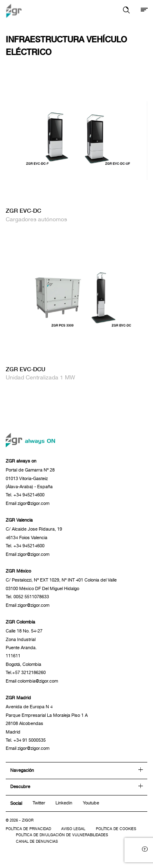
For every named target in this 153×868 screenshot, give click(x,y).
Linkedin (64, 803)
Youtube (91, 803)
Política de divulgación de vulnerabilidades (62, 835)
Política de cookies (116, 829)
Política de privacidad (28, 829)
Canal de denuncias (37, 842)
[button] (126, 11)
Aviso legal (73, 829)
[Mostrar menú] (144, 11)
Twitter (39, 803)
